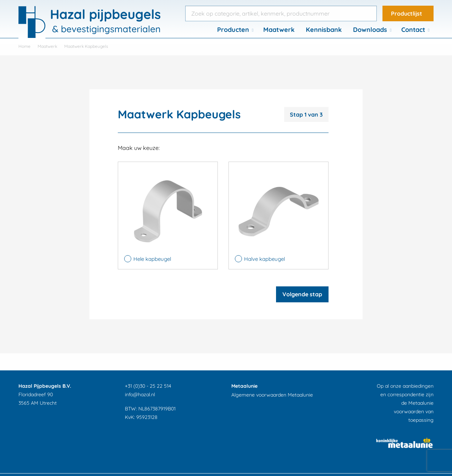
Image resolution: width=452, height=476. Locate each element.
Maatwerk (279, 30)
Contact (413, 30)
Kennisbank (324, 30)
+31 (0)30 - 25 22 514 (148, 386)
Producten (233, 30)
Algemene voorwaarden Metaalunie (272, 395)
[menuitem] (235, 30)
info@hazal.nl (140, 394)
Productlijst (407, 13)
